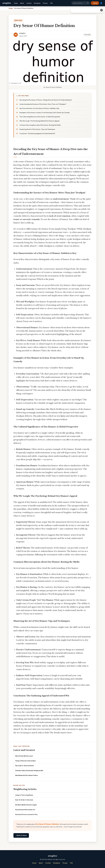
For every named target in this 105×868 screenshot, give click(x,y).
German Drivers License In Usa (26, 814)
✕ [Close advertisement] (102, 10)
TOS (51, 3)
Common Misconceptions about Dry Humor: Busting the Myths (40, 125)
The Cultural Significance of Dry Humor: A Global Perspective (40, 117)
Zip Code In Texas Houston (25, 766)
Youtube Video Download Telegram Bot (29, 770)
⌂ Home (95, 3)
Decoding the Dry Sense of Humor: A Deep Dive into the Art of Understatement (46, 100)
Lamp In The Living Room (24, 795)
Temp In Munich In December (26, 761)
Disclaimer (37, 3)
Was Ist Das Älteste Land (24, 756)
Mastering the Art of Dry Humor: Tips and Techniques (37, 129)
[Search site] (81, 3)
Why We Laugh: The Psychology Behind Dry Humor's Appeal (39, 121)
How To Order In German (24, 800)
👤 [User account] (101, 3)
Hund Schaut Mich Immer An (25, 810)
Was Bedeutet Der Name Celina (26, 775)
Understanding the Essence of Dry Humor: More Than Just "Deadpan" (43, 104)
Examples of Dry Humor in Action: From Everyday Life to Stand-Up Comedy (45, 113)
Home (16, 3)
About (22, 3)
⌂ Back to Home (21, 835)
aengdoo (7, 3)
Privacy (45, 3)
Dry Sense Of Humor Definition (48, 824)
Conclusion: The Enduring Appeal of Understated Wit (37, 133)
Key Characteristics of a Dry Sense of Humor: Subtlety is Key (39, 108)
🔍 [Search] (88, 3)
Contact (29, 3)
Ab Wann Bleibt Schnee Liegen (26, 805)
